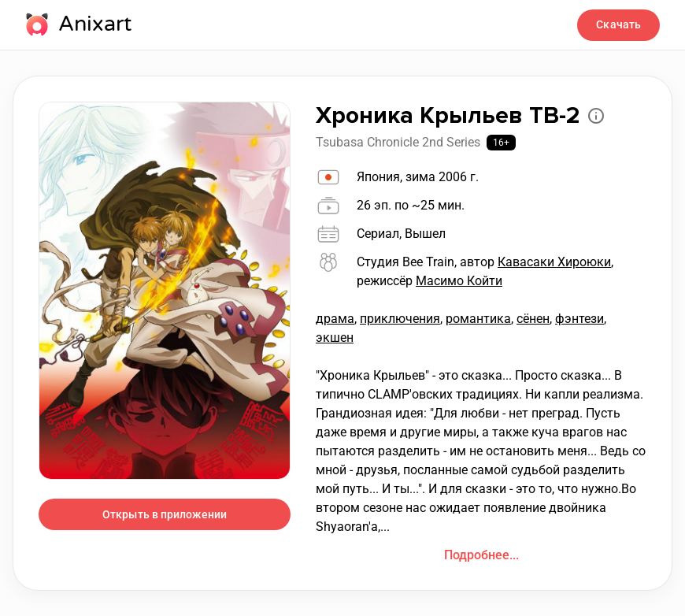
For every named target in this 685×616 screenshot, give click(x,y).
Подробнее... (481, 555)
